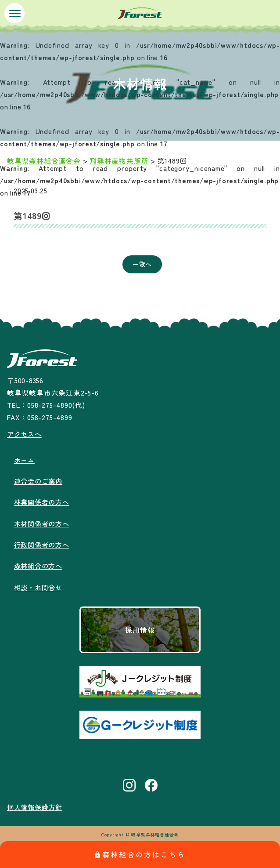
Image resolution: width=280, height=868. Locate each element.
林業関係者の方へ (43, 501)
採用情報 (140, 628)
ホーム (25, 459)
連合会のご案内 (40, 480)
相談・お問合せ (40, 586)
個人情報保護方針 (36, 806)
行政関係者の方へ (43, 544)
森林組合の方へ (40, 565)
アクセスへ (25, 434)
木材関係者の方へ (43, 523)
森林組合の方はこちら (140, 854)
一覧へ (142, 264)
